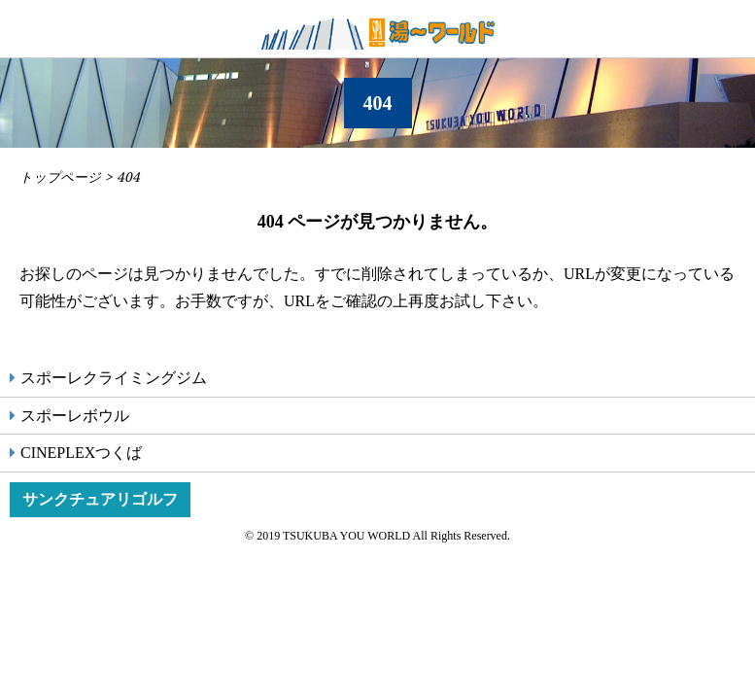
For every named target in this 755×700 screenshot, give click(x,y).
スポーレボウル (75, 416)
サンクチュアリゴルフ (100, 499)
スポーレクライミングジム (114, 378)
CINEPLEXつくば (81, 453)
